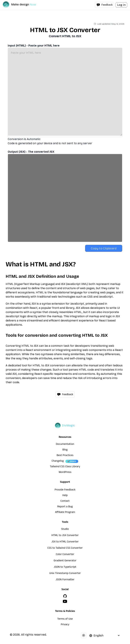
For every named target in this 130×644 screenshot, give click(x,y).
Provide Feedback (65, 490)
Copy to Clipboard (104, 248)
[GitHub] (65, 596)
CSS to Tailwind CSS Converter (65, 548)
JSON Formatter (65, 580)
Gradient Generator (65, 561)
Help (65, 496)
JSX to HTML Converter (65, 542)
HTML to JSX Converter (65, 536)
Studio (65, 529)
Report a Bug (65, 507)
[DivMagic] (23, 5)
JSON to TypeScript (65, 567)
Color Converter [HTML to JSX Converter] (65, 555)
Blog (65, 450)
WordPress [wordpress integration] (65, 473)
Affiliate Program (65, 513)
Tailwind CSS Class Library (65, 467)
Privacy (65, 625)
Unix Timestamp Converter (65, 574)
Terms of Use (65, 619)
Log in (121, 5)
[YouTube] (65, 601)
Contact (65, 501)
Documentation (65, 444)
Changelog (58, 461)
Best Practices (65, 456)
